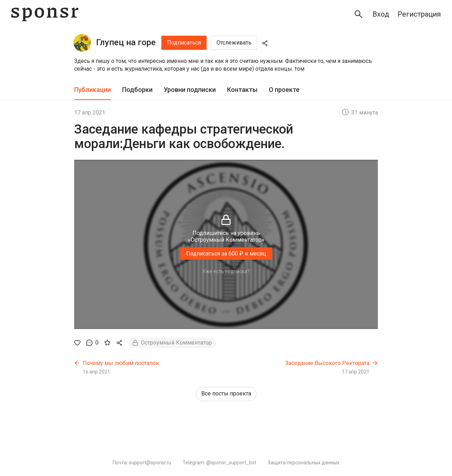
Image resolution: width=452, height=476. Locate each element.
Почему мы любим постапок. (121, 363)
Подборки (137, 90)
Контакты (242, 90)
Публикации (93, 90)
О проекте (284, 90)
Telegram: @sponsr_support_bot (219, 463)
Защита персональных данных (304, 463)
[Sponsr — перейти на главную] (45, 14)
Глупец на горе (126, 42)
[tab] (93, 90)
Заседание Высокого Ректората (327, 363)
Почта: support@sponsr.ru (142, 463)
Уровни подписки (190, 90)
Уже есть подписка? (226, 271)
